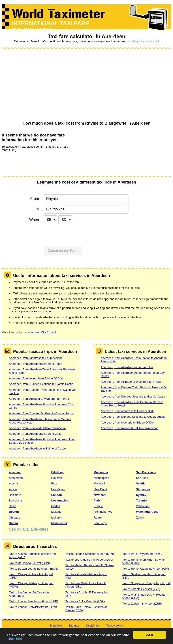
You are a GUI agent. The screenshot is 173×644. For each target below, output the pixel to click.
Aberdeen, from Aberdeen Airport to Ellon (127, 367)
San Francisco (146, 472)
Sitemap (74, 626)
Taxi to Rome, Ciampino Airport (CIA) (145, 569)
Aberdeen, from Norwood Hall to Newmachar (37, 428)
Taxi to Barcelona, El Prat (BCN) (29, 563)
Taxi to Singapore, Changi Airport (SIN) (147, 583)
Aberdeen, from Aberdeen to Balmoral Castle (37, 448)
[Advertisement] (87, 85)
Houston (57, 478)
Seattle (141, 483)
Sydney (141, 495)
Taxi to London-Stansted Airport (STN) (90, 554)
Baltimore (15, 495)
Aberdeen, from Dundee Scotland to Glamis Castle (41, 384)
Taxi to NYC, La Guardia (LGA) (85, 601)
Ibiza (54, 483)
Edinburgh (58, 472)
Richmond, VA (103, 512)
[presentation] (36, 163)
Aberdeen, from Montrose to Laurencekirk (35, 358)
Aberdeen (15, 472)
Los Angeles (60, 500)
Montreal (99, 483)
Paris (97, 500)
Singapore (143, 489)
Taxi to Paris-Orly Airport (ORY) (142, 554)
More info (14, 639)
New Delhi (100, 489)
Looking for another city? (143, 41)
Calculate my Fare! (63, 251)
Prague (98, 506)
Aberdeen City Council (42, 332)
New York (100, 495)
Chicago (15, 518)
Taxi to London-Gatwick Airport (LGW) (33, 607)
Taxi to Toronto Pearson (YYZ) (141, 589)
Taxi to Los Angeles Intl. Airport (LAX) (89, 560)
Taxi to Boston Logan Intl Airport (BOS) (34, 569)
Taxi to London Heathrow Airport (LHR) (34, 601)
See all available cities (29, 529)
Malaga (56, 512)
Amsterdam (16, 478)
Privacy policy (114, 626)
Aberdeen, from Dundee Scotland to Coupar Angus (41, 413)
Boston (14, 512)
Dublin (13, 523)
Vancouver (143, 506)
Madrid (56, 506)
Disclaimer (92, 626)
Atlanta (13, 483)
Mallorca (57, 518)
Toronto (141, 500)
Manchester (59, 523)
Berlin (13, 506)
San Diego (100, 523)
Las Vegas (58, 489)
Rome (98, 518)
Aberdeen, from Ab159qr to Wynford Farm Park (39, 399)
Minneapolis (101, 478)
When (34, 220)
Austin (13, 489)
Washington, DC (147, 512)
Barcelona (15, 500)
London (57, 495)
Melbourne (101, 472)
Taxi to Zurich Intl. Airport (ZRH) (142, 604)
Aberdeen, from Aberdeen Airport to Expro (36, 364)
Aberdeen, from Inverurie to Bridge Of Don (36, 378)
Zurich (140, 518)
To (37, 209)
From (35, 199)
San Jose (142, 478)
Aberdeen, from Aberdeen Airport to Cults (35, 434)
